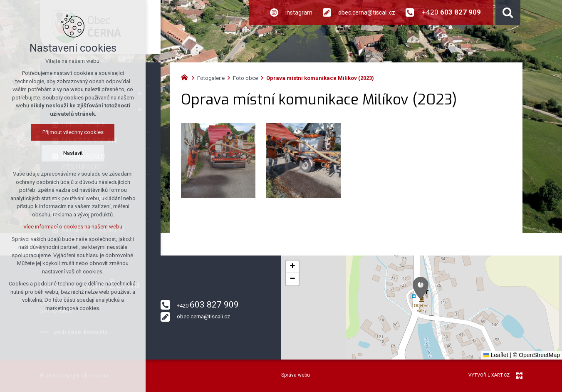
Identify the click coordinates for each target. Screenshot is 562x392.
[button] (421, 288)
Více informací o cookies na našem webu (73, 227)
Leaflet (496, 355)
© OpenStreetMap (536, 355)
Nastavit (73, 153)
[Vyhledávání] (508, 12)
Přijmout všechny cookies (73, 132)
